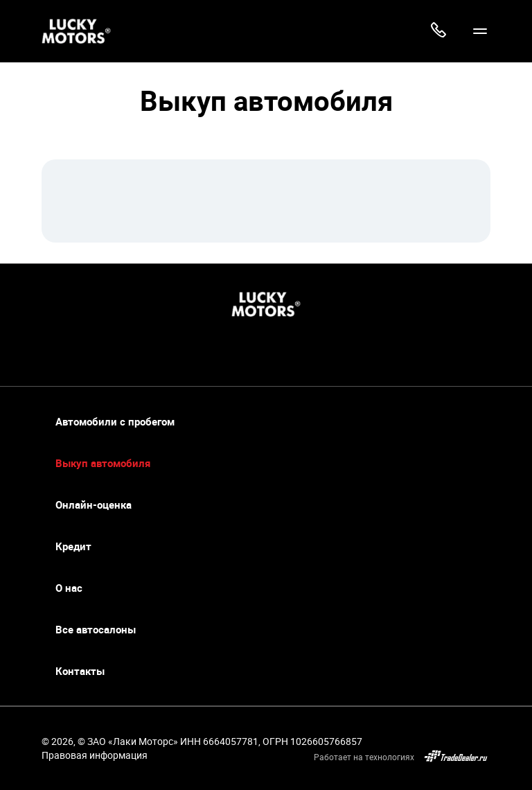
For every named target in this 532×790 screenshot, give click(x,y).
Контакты (80, 671)
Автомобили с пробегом (115, 422)
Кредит (73, 546)
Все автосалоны (96, 630)
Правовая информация (95, 755)
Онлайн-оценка (94, 505)
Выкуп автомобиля (103, 463)
